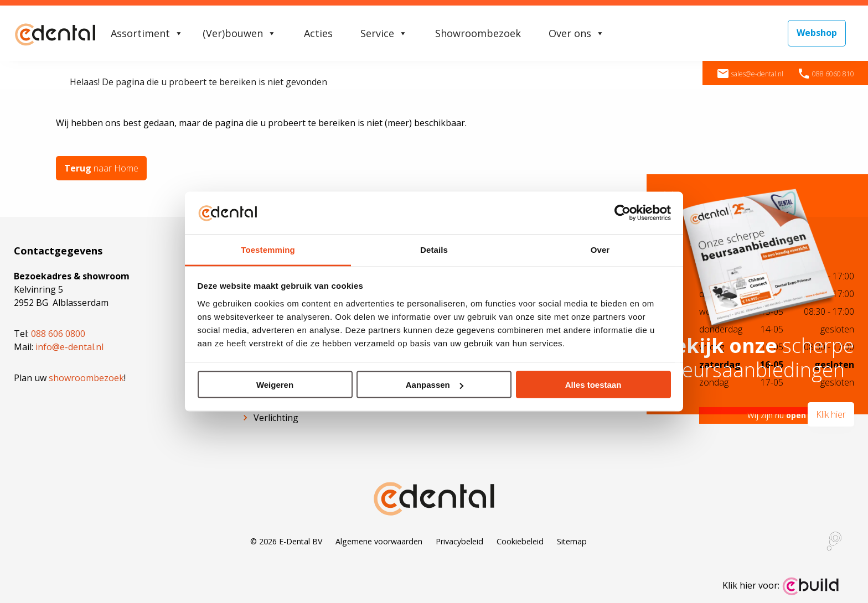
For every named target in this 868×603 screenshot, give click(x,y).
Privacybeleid (459, 541)
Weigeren (275, 385)
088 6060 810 (826, 74)
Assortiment (147, 33)
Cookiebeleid (520, 541)
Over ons (577, 33)
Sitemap (572, 541)
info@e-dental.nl (69, 347)
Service (384, 33)
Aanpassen (435, 385)
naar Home (101, 168)
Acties (318, 33)
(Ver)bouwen (239, 33)
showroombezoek (86, 378)
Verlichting (276, 418)
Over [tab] (600, 249)
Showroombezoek (478, 33)
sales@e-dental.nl (750, 74)
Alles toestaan (593, 385)
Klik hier (831, 414)
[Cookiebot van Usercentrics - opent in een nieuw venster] (622, 213)
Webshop (817, 33)
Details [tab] (434, 249)
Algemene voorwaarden (379, 541)
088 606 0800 (58, 334)
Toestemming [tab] (268, 249)
